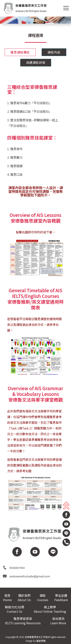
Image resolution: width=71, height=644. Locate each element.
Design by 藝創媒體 (36, 641)
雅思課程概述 (20, 52)
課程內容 (54, 52)
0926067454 (17, 568)
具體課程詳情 (36, 62)
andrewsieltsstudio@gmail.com (30, 576)
